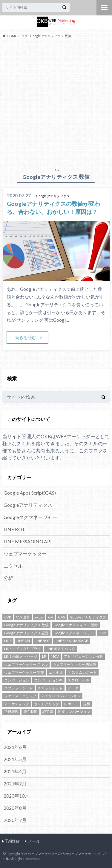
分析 (8, 578)
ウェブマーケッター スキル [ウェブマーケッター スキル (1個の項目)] (26, 664)
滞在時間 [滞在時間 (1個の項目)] (30, 712)
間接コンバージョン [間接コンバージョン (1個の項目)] (74, 712)
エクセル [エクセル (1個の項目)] (56, 672)
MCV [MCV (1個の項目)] (55, 656)
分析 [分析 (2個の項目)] (87, 704)
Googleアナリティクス (28, 505)
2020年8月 (15, 808)
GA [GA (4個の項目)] (51, 617)
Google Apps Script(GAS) (30, 493)
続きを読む (26, 337)
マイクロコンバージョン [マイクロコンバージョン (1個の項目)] (61, 696)
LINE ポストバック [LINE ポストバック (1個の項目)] (60, 649)
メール (34, 841)
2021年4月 (15, 771)
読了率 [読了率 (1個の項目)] (48, 712)
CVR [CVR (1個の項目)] (8, 617)
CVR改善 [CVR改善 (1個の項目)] (23, 617)
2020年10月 (16, 796)
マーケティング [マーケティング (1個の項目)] (17, 704)
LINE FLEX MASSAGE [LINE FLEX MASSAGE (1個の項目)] (71, 641)
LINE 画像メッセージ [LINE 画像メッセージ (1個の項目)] (21, 656)
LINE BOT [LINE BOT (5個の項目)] (42, 641)
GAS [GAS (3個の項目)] (61, 617)
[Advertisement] (56, 102)
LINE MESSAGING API (28, 541)
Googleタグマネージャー (30, 517)
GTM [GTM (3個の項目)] (103, 633)
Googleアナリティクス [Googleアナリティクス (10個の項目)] (88, 617)
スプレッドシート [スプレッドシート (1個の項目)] (19, 688)
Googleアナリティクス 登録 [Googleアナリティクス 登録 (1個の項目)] (76, 625)
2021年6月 (15, 747)
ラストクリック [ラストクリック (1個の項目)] (47, 704)
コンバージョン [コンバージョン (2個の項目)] (17, 680)
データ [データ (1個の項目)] (73, 688)
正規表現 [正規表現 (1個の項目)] (11, 712)
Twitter (12, 841)
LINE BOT (14, 529)
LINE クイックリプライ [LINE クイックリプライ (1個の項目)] (23, 649)
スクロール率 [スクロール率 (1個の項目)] (78, 680)
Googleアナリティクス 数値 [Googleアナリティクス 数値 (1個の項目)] (26, 625)
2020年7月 (15, 820)
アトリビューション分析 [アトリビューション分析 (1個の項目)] (83, 656)
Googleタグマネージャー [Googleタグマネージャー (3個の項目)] (74, 633)
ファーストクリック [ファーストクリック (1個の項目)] (20, 696)
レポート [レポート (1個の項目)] (71, 704)
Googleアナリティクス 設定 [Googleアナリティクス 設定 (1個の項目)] (26, 633)
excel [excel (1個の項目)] (39, 617)
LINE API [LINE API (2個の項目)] (23, 641)
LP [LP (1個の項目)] (44, 656)
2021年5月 (15, 759)
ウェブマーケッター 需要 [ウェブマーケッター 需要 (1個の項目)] (24, 672)
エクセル (13, 566)
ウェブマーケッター (25, 554)
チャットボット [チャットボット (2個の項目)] (50, 688)
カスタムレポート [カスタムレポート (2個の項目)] (82, 672)
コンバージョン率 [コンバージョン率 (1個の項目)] (48, 680)
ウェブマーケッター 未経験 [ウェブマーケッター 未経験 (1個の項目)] (74, 664)
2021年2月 (15, 783)
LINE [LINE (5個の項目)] (8, 641)
